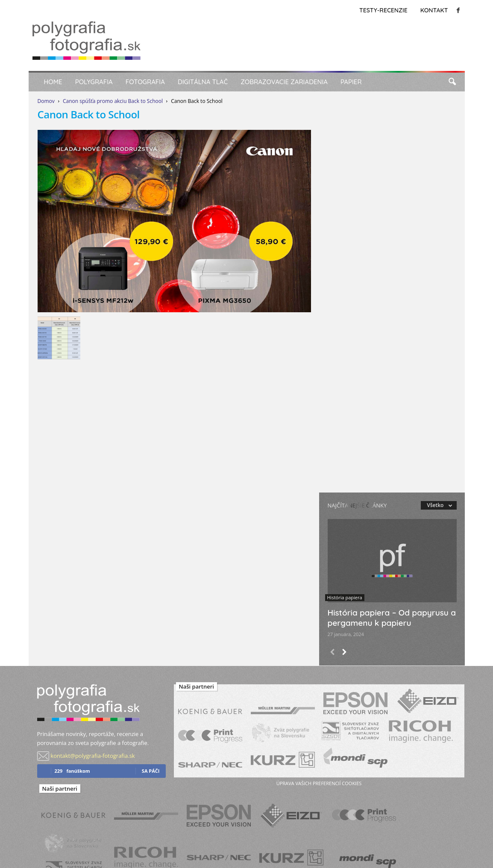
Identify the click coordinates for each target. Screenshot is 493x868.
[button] (452, 82)
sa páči (151, 771)
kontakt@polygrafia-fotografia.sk (92, 756)
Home (53, 82)
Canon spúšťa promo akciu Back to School (113, 101)
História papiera (345, 597)
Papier (351, 82)
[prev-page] (333, 653)
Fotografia (145, 82)
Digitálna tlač (203, 82)
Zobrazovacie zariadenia (284, 82)
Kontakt (434, 10)
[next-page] (344, 653)
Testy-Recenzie (383, 10)
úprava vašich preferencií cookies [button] (319, 783)
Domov (46, 101)
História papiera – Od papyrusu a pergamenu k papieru (392, 618)
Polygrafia (94, 82)
